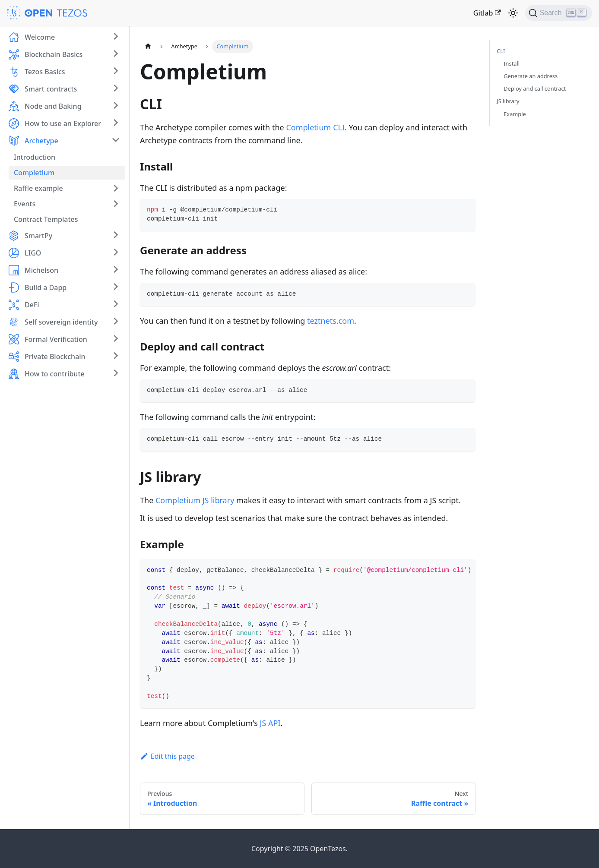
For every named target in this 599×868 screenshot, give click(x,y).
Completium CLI (315, 127)
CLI (501, 51)
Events (25, 204)
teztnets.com (331, 321)
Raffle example (38, 188)
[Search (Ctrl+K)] (559, 13)
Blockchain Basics (54, 54)
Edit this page (167, 756)
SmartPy (38, 236)
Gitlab (487, 13)
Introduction (35, 157)
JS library (508, 101)
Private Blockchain (55, 357)
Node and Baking (53, 106)
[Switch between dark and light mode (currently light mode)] (513, 13)
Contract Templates (46, 219)
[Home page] (148, 46)
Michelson (41, 270)
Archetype (41, 141)
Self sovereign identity (61, 322)
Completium (34, 173)
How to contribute (55, 374)
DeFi (32, 305)
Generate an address (531, 76)
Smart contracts (51, 89)
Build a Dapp (46, 287)
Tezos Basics (45, 72)
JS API (270, 723)
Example (515, 114)
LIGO (33, 253)
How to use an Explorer (63, 123)
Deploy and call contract (535, 88)
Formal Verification (56, 339)
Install (512, 63)
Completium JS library (195, 500)
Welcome (40, 37)
